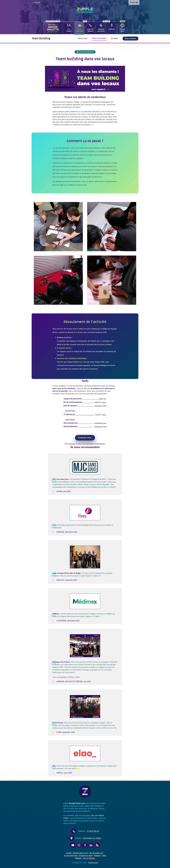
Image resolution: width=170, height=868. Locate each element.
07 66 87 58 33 (93, 831)
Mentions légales (93, 863)
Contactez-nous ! (85, 438)
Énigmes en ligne (86, 856)
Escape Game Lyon (77, 803)
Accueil (36, 3)
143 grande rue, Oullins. (92, 838)
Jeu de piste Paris (71, 856)
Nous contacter (130, 39)
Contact (134, 2)
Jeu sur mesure (89, 858)
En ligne (115, 38)
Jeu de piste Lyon (96, 853)
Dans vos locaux (99, 38)
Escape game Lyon (80, 853)
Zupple (69, 853)
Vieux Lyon (83, 38)
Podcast (97, 856)
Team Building (41, 38)
